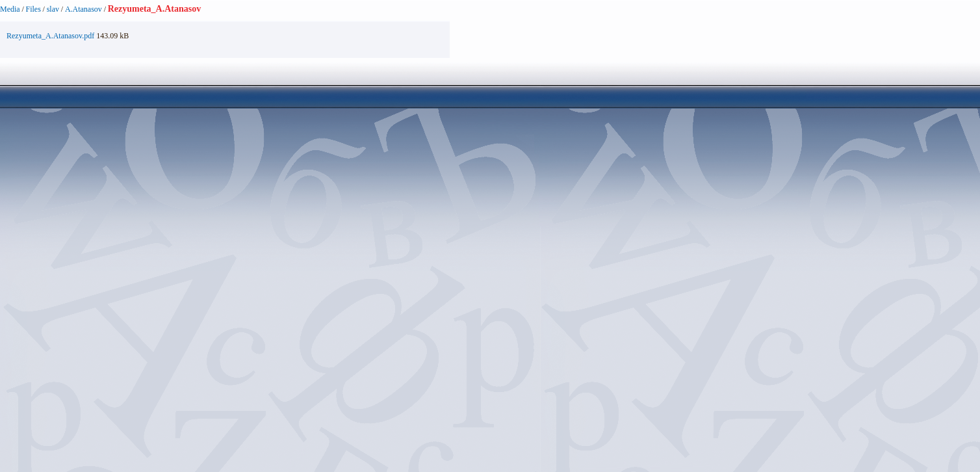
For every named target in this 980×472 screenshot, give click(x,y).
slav (53, 9)
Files (33, 9)
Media (10, 9)
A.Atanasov (84, 9)
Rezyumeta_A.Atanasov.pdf (50, 36)
